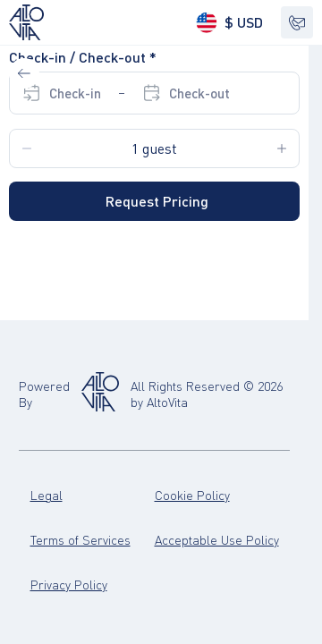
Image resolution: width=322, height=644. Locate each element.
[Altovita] (100, 393)
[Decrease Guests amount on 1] (27, 148)
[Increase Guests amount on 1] (282, 148)
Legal (47, 495)
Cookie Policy (192, 495)
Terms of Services (80, 539)
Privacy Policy (69, 584)
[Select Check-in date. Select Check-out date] (126, 93)
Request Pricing (157, 201)
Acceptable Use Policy (217, 539)
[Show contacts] (297, 22)
